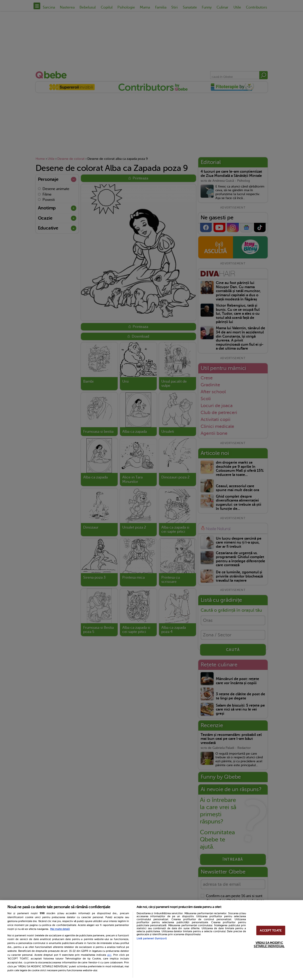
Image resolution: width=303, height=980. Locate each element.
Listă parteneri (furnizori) (152, 939)
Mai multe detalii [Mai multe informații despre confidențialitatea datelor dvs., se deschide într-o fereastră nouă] (60, 929)
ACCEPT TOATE (271, 930)
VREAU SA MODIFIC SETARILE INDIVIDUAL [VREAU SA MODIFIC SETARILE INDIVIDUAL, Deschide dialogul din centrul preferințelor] (269, 944)
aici (109, 955)
